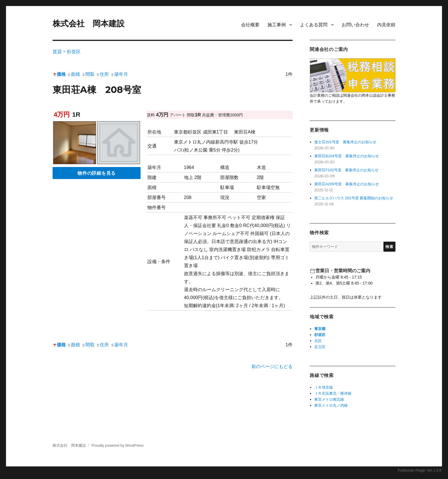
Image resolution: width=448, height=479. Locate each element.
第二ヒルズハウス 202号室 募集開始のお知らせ (354, 198)
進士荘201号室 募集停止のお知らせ (345, 142)
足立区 (320, 347)
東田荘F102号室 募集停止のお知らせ (346, 170)
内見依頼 (386, 25)
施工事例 (277, 25)
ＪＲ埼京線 (324, 387)
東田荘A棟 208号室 (97, 90)
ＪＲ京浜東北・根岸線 (333, 393)
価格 (59, 74)
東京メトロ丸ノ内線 (331, 405)
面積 (73, 74)
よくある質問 (314, 25)
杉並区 (320, 335)
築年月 (119, 74)
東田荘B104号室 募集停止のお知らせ (346, 156)
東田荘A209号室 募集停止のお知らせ (346, 184)
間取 (88, 74)
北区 (318, 341)
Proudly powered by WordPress (118, 445)
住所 (102, 74)
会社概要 (250, 25)
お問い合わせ (355, 25)
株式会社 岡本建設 (89, 24)
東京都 (320, 329)
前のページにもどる (272, 366)
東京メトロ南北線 (329, 399)
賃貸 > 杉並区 (67, 52)
